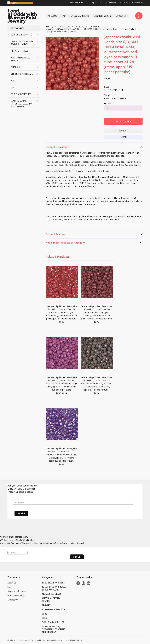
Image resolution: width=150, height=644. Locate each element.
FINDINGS (15, 67)
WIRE (13, 81)
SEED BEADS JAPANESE (21, 35)
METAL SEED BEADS (20, 51)
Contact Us (121, 16)
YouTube (89, 583)
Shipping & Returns (80, 16)
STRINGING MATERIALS (22, 74)
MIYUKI (81, 27)
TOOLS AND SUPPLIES (21, 94)
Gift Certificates (111, 3)
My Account (97, 3)
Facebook (78, 583)
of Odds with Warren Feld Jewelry (24, 16)
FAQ (64, 16)
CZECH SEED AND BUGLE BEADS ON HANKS (22, 43)
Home (48, 27)
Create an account (135, 3)
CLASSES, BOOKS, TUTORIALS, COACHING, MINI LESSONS (22, 104)
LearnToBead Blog (102, 16)
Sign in (123, 3)
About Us (52, 16)
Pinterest (83, 583)
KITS (13, 87)
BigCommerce (78, 640)
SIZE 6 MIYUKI (94, 27)
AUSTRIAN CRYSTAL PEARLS (20, 59)
